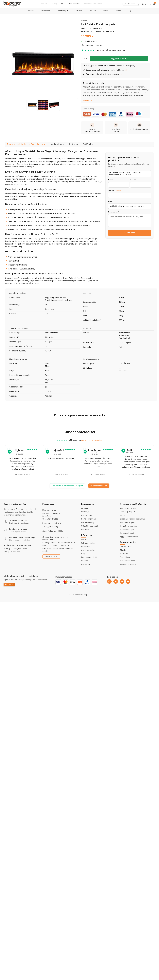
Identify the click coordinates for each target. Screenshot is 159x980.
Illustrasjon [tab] (74, 144)
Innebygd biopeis (127, 533)
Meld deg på (9, 585)
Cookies (85, 561)
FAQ (129, 11)
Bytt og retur (87, 515)
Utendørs (92, 11)
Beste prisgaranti (88, 519)
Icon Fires (124, 554)
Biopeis (31, 11)
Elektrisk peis (45, 11)
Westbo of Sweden (128, 564)
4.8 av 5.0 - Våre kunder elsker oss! (111, 50)
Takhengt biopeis (127, 512)
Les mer (88, 100)
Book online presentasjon (93, 4)
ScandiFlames (126, 557)
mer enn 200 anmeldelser (92, 442)
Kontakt (85, 508)
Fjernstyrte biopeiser (129, 526)
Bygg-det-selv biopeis (129, 537)
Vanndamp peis (63, 11)
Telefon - (114, 191)
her (121, 76)
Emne (110, 201)
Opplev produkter (51, 556)
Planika (123, 550)
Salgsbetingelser (88, 543)
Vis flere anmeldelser (99, 486)
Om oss (44, 4)
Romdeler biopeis (127, 522)
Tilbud (63, 4)
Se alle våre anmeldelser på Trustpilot (67, 486)
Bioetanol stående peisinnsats (133, 519)
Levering (54, 4)
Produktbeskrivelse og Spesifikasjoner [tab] (27, 145)
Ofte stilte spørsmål (89, 526)
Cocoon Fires (125, 547)
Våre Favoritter (75, 4)
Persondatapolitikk (89, 557)
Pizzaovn (79, 11)
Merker (105, 11)
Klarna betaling (88, 522)
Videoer (118, 11)
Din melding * (114, 212)
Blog (83, 554)
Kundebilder (86, 547)
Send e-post (130, 233)
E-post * (133, 180)
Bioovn (123, 515)
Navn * (111, 180)
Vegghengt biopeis (128, 508)
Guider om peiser (88, 550)
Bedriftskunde (87, 529)
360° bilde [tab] (88, 144)
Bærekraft (86, 564)
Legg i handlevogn (119, 58)
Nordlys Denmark (127, 561)
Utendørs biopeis (127, 529)
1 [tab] (79, 425)
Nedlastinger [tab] (57, 144)
